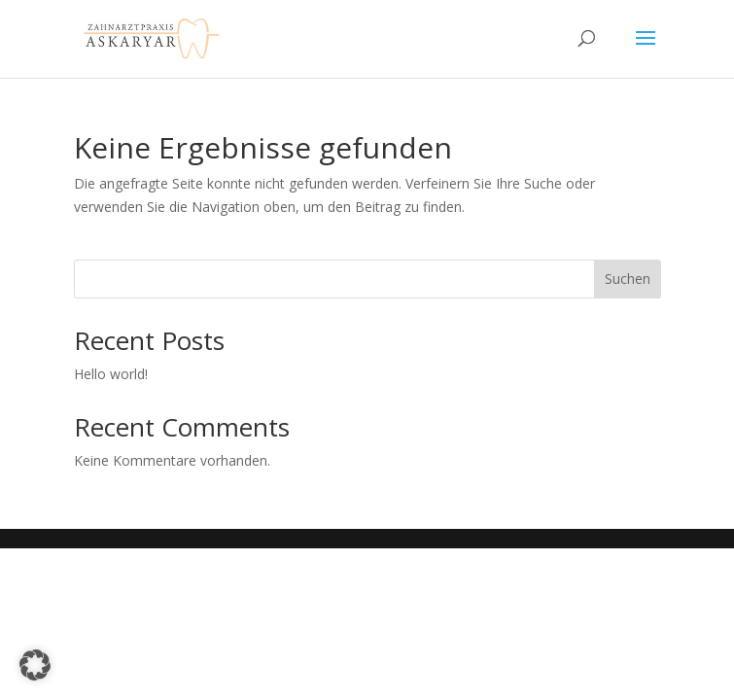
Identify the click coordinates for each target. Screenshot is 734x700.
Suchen (628, 279)
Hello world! (111, 374)
